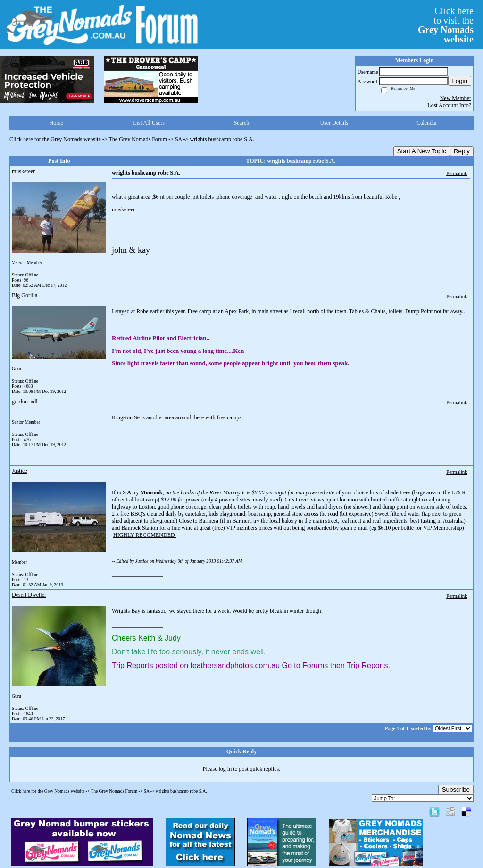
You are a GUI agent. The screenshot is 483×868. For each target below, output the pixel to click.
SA (179, 139)
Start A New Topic (422, 151)
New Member (456, 98)
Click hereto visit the (446, 25)
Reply (462, 151)
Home (56, 123)
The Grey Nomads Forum (138, 139)
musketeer (23, 171)
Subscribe (456, 789)
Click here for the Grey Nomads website (55, 139)
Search (242, 123)
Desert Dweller (29, 595)
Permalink (457, 173)
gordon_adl (25, 401)
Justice (20, 471)
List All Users (149, 123)
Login (460, 81)
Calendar (427, 123)
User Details (334, 123)
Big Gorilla (25, 295)
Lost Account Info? (449, 105)
